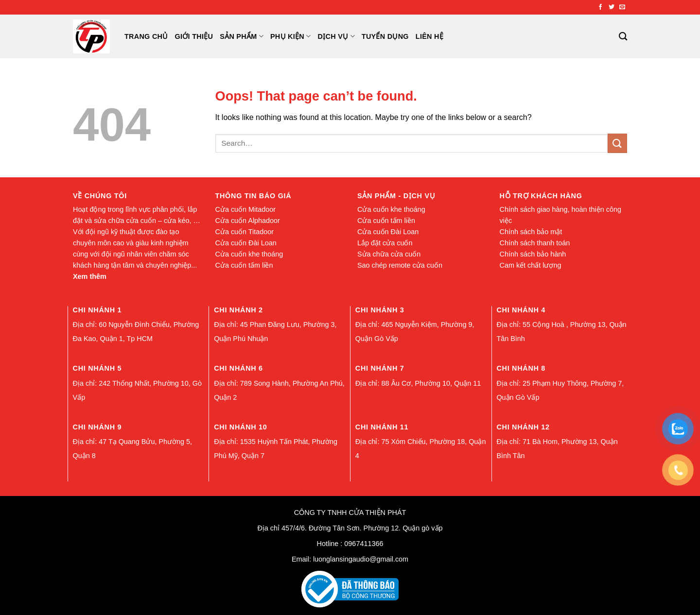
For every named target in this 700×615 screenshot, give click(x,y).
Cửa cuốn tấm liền (244, 265)
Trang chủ (146, 36)
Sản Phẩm (242, 36)
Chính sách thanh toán (535, 243)
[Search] (623, 37)
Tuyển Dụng (385, 36)
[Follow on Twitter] (612, 7)
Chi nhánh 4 (521, 310)
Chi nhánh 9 (97, 427)
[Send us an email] (622, 7)
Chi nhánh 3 (380, 310)
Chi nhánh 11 (382, 427)
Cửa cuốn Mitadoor (246, 209)
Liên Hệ (429, 36)
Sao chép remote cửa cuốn (400, 265)
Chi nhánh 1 (97, 310)
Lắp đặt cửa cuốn (385, 243)
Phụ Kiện (291, 36)
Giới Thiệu (194, 36)
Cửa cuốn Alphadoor (248, 221)
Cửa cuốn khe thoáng (249, 254)
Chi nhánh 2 (238, 310)
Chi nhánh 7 (380, 368)
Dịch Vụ (336, 36)
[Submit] (617, 143)
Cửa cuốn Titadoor (245, 232)
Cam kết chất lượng (531, 265)
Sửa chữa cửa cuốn (389, 254)
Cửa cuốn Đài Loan (246, 243)
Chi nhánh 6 (238, 368)
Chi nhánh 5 (97, 368)
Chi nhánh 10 (240, 427)
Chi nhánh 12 (523, 427)
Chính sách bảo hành (533, 254)
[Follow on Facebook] (600, 7)
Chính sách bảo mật (531, 232)
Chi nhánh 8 (521, 368)
